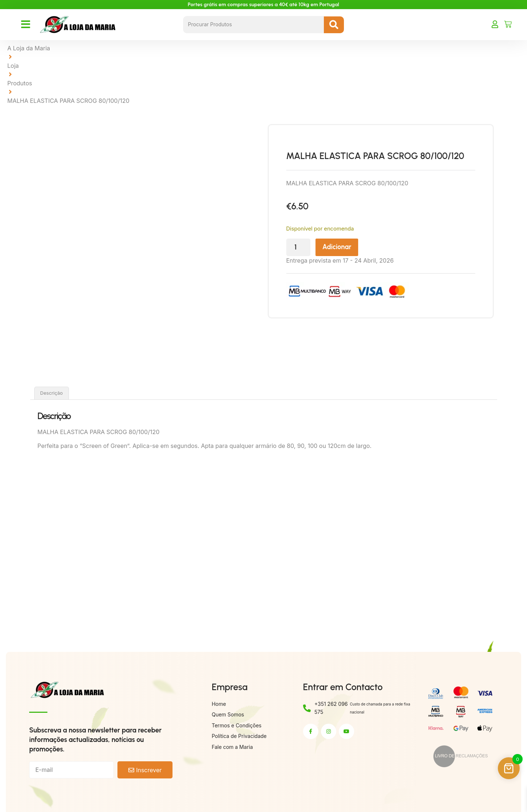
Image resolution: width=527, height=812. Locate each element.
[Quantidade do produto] (317, 248)
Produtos (20, 83)
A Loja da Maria (29, 48)
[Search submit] (334, 25)
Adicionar (356, 247)
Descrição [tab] (51, 393)
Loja (13, 66)
